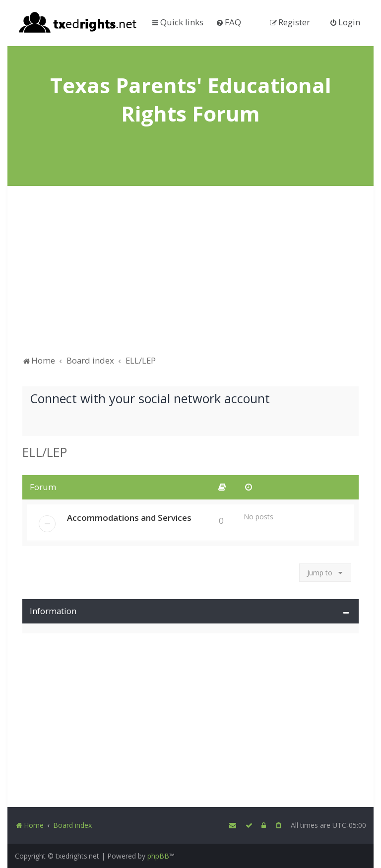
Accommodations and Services (129, 518)
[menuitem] (228, 22)
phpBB (158, 856)
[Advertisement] (190, 275)
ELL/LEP (45, 452)
